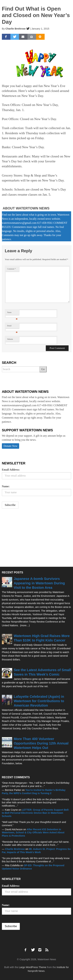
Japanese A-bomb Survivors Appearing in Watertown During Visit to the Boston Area (39, 583)
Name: (6, 486)
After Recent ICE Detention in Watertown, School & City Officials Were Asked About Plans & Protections (33, 833)
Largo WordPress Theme (32, 967)
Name (12, 313)
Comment (11, 269)
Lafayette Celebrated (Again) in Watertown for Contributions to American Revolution (39, 701)
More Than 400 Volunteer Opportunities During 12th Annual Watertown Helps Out (41, 743)
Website (10, 339)
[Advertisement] (28, 538)
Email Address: (11, 470)
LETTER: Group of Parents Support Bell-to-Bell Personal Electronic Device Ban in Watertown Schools (36, 813)
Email (12, 327)
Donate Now (11, 446)
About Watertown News (26, 208)
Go (43, 369)
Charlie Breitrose (16, 29)
